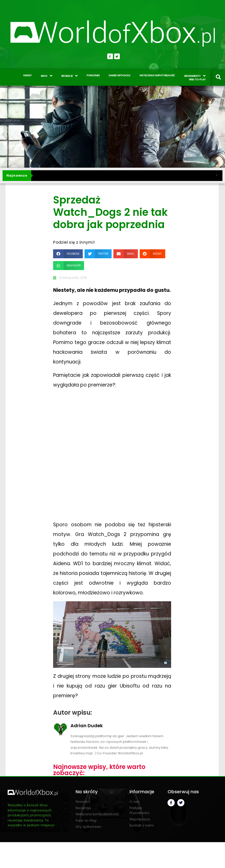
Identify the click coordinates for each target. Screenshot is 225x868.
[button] (68, 254)
